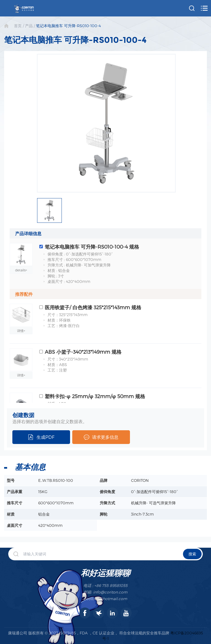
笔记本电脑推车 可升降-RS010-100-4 (68, 26)
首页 (18, 26)
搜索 (192, 554)
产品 (29, 26)
